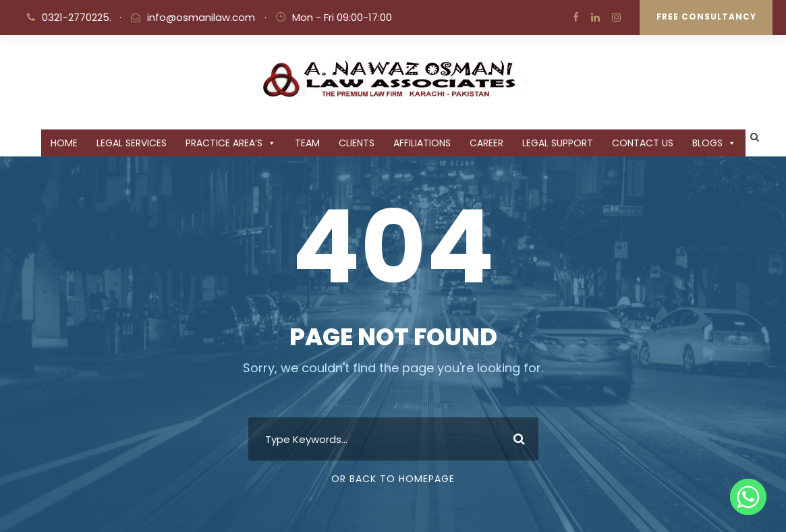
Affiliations (422, 143)
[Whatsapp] (748, 497)
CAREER (486, 143)
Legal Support (558, 143)
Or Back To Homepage (393, 479)
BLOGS (714, 143)
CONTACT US (643, 143)
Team (307, 143)
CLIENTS (357, 143)
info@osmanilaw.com (201, 17)
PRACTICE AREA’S (231, 143)
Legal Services (132, 143)
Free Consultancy (706, 17)
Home (64, 143)
